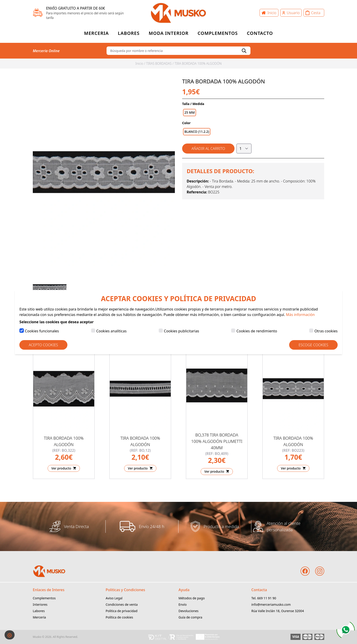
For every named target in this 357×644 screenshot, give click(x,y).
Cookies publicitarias (182, 331)
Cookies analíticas (111, 331)
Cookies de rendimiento (257, 331)
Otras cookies (326, 331)
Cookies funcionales (42, 331)
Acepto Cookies (43, 345)
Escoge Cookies (313, 345)
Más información (300, 315)
